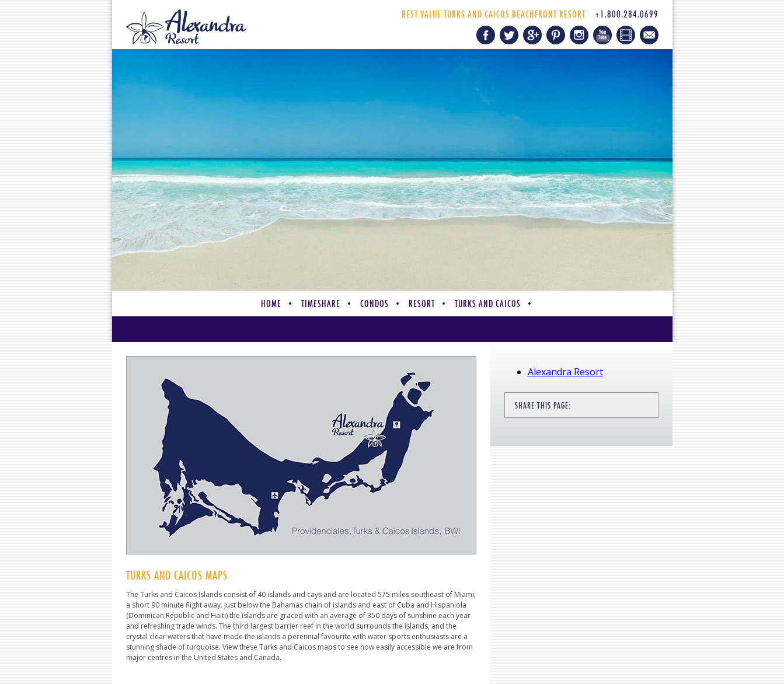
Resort (422, 303)
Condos (374, 303)
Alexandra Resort (565, 372)
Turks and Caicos (488, 303)
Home (271, 303)
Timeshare (321, 303)
